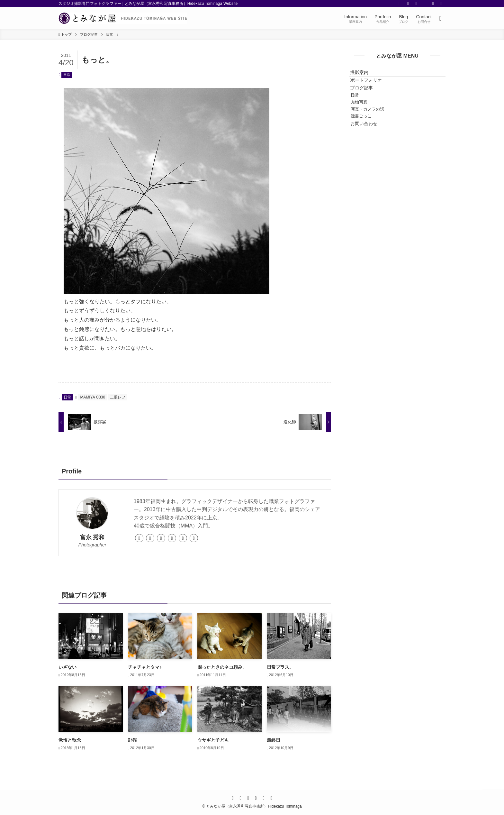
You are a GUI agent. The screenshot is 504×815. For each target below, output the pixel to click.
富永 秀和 (92, 537)
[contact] (441, 4)
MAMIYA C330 (93, 397)
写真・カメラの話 (376, 139)
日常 (67, 75)
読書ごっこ (370, 151)
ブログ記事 (367, 102)
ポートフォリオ (372, 88)
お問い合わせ (369, 163)
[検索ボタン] (441, 18)
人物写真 (368, 127)
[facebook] (400, 4)
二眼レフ (118, 397)
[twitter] (408, 4)
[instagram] (416, 4)
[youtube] (425, 4)
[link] (139, 538)
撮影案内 (365, 75)
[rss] (433, 4)
